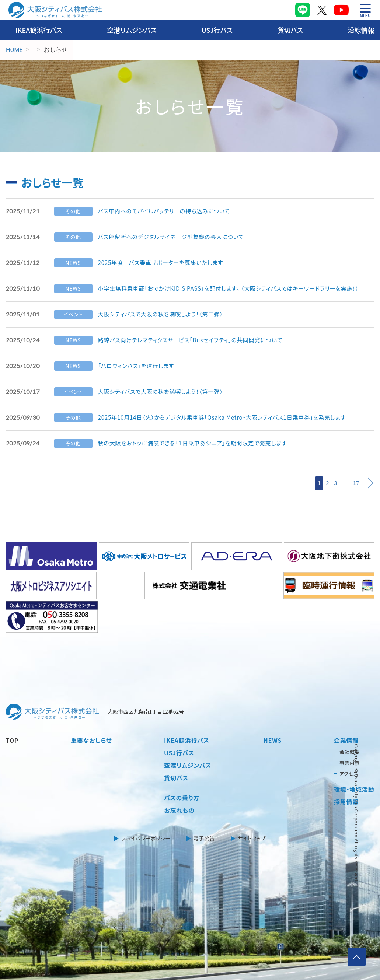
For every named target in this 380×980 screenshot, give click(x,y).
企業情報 (346, 710)
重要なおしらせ (91, 710)
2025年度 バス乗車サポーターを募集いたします (164, 263)
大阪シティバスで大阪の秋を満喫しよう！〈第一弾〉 (164, 392)
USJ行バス (217, 30)
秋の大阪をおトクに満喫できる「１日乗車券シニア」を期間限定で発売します (198, 443)
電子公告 (204, 808)
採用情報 (346, 771)
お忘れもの (179, 780)
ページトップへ (355, 955)
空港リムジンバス (132, 30)
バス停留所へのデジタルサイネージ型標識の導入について (175, 237)
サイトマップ (252, 808)
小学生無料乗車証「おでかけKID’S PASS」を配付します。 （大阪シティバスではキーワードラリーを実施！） (236, 288)
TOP (12, 710)
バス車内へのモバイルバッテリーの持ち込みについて (168, 211)
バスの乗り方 (182, 768)
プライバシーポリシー (146, 808)
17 (356, 483)
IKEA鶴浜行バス (39, 30)
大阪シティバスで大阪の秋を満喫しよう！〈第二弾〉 (164, 314)
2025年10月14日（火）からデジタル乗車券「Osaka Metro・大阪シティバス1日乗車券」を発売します (229, 417)
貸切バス (290, 30)
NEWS (273, 710)
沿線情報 (361, 30)
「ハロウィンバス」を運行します (138, 366)
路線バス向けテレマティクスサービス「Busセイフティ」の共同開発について (196, 340)
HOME (14, 50)
